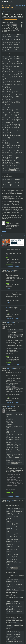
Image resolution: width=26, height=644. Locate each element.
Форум (7, 7)
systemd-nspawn (12, 19)
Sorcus (8, 222)
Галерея (8, 5)
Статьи (3, 7)
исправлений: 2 (9, 362)
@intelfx (8, 307)
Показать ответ (10, 266)
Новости (3, 5)
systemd (6, 19)
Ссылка (4, 231)
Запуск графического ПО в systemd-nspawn (12, 15)
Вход (24, 5)
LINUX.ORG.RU (7, 2)
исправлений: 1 (9, 264)
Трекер (11, 7)
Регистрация (18, 5)
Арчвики (8, 252)
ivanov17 (8, 299)
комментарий (10, 270)
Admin (8, 11)
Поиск (16, 7)
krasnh (7, 258)
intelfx (7, 356)
